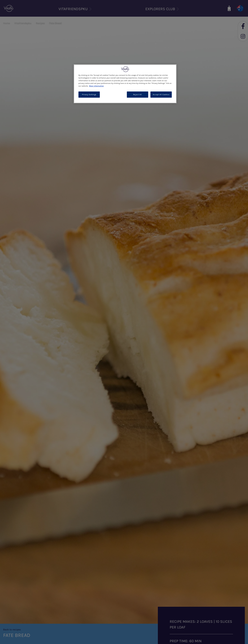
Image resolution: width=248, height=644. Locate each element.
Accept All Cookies (161, 95)
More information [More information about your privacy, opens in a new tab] (96, 86)
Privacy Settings (89, 95)
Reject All (138, 95)
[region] (125, 84)
